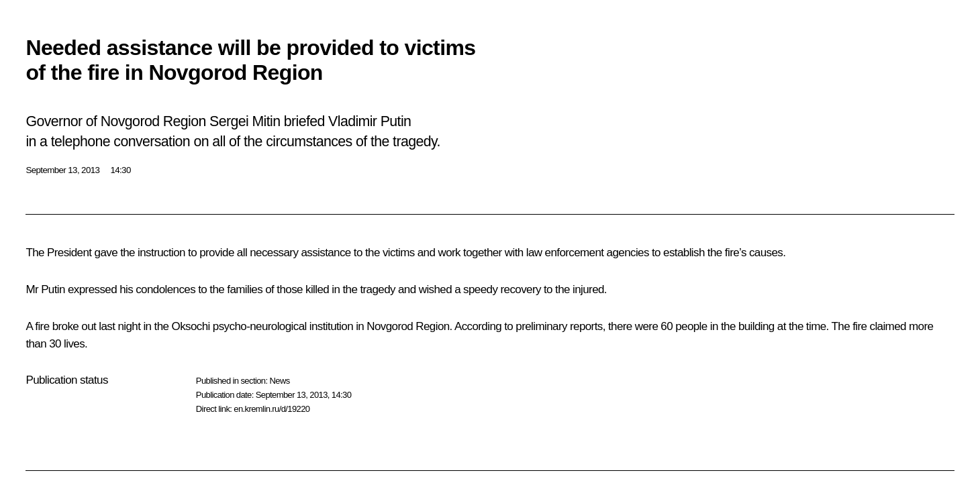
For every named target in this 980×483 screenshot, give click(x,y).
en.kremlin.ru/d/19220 (272, 409)
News (279, 381)
